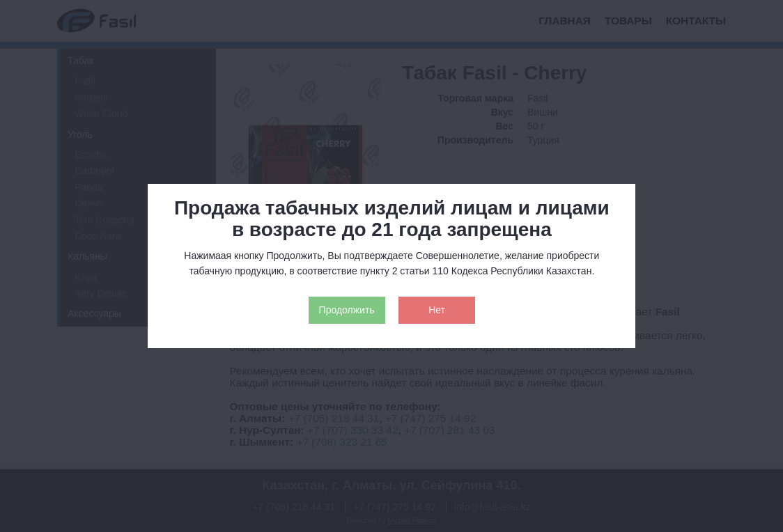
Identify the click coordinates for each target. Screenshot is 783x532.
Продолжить (347, 310)
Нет (437, 310)
